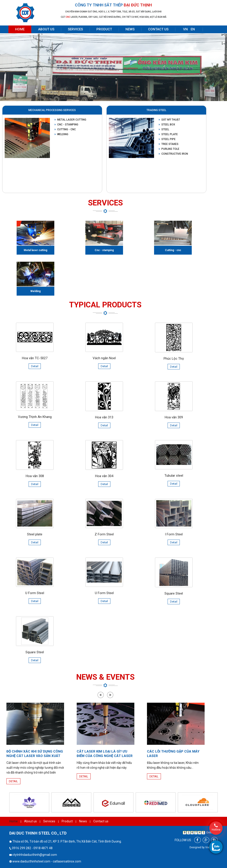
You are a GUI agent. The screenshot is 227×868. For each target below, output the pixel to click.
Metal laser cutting (70, 120)
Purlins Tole (169, 149)
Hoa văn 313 (104, 417)
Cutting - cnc (65, 129)
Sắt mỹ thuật (169, 120)
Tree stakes (168, 144)
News (130, 29)
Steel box (167, 125)
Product (104, 29)
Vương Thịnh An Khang (35, 417)
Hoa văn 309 (174, 417)
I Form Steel (174, 534)
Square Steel (174, 593)
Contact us (158, 29)
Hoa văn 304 (104, 476)
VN (185, 29)
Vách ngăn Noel (104, 358)
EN (193, 29)
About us (46, 29)
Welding (61, 134)
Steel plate (168, 134)
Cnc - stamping (66, 125)
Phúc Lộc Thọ (174, 359)
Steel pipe (167, 139)
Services (75, 29)
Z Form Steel (104, 534)
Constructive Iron (173, 154)
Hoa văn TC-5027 (35, 358)
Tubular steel (174, 476)
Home (20, 29)
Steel (164, 129)
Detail (35, 366)
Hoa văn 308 (35, 476)
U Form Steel (35, 593)
